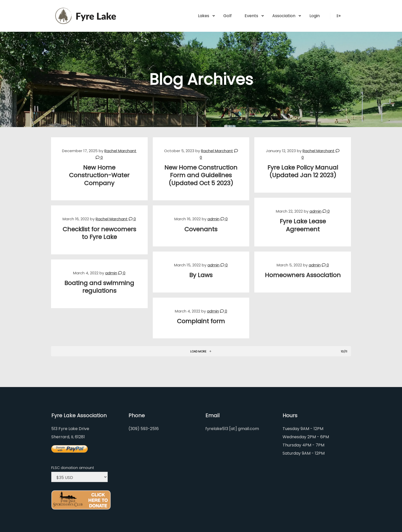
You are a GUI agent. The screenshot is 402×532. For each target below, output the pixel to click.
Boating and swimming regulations (99, 287)
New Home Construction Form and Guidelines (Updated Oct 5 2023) (201, 175)
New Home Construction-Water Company (99, 175)
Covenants (201, 229)
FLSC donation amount (73, 468)
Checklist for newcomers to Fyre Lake (99, 233)
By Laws (201, 275)
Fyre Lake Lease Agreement (303, 225)
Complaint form (201, 321)
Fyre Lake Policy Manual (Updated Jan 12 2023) (303, 171)
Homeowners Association (303, 275)
